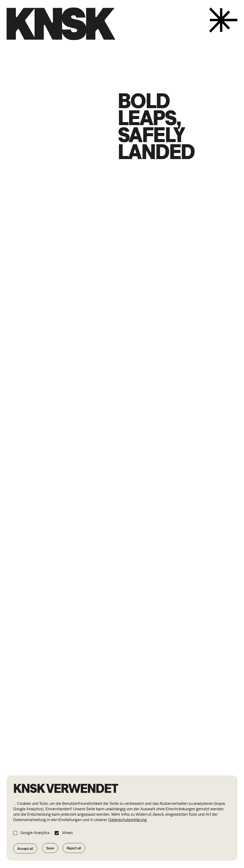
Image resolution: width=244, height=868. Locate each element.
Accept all (25, 848)
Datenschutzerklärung (128, 820)
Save (50, 848)
